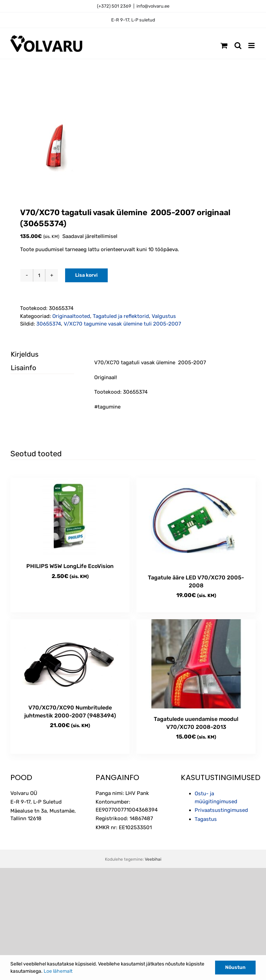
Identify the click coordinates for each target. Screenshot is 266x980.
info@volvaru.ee (153, 6)
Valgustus (164, 316)
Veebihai (153, 859)
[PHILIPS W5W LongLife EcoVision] (70, 517)
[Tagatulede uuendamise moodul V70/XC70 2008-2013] (196, 664)
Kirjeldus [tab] (25, 354)
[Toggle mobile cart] (224, 45)
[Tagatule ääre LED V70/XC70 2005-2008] (196, 522)
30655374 (49, 324)
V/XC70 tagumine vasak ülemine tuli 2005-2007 (122, 324)
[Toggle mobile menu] (252, 45)
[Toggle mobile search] (238, 45)
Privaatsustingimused (221, 810)
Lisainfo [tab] (23, 368)
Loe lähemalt (58, 971)
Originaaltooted (71, 316)
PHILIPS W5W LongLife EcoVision (70, 566)
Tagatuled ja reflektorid (121, 316)
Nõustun (235, 967)
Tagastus (206, 819)
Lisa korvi (86, 275)
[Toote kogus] (39, 275)
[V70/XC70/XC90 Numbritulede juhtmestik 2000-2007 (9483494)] (70, 658)
